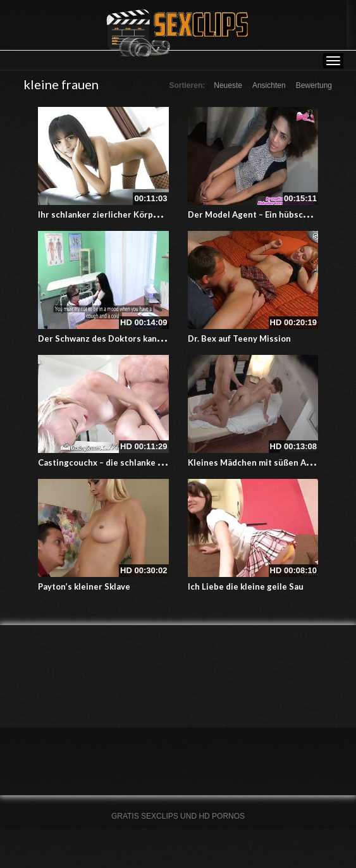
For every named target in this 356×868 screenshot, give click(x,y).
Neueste (228, 85)
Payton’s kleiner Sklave (84, 586)
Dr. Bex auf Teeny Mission (239, 338)
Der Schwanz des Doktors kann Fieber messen (130, 338)
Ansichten (269, 85)
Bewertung (314, 85)
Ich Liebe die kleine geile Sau (246, 586)
